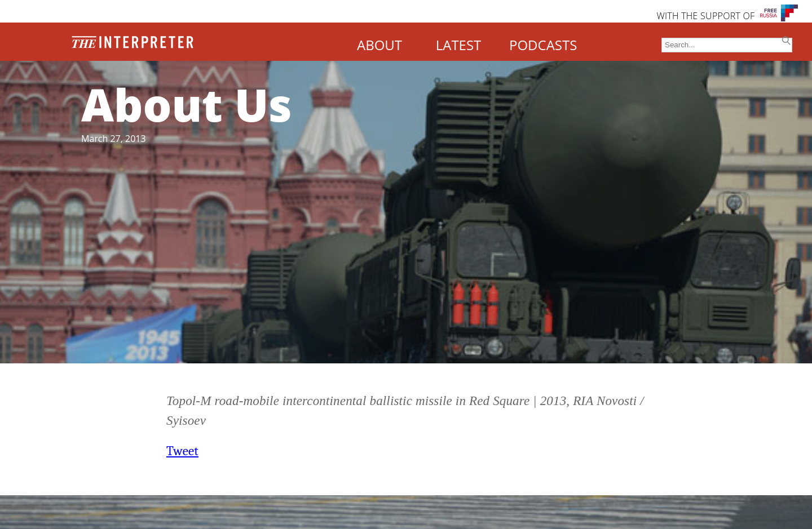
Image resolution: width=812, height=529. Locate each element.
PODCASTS (543, 45)
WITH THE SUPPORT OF (705, 16)
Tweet (182, 451)
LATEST (459, 45)
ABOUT (379, 45)
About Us (187, 104)
